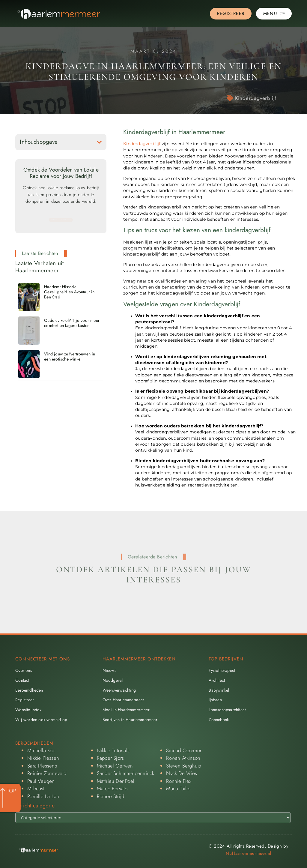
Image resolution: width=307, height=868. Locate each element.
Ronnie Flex (179, 781)
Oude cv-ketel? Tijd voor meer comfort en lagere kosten (72, 323)
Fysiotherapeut (222, 670)
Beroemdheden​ (29, 690)
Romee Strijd (110, 796)
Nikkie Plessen (43, 758)
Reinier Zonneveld (47, 773)
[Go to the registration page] (231, 14)
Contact (22, 680)
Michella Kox (41, 750)
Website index (28, 710)
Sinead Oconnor (184, 750)
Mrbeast (36, 789)
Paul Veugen (41, 781)
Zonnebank (219, 720)
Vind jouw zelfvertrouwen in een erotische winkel (70, 356)
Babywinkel (219, 690)
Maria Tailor (178, 789)
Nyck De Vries (182, 773)
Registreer (25, 700)
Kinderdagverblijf (256, 98)
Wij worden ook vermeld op (41, 720)
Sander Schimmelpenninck (126, 773)
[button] (99, 142)
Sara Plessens (42, 766)
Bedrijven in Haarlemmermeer (130, 720)
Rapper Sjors (110, 758)
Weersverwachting (119, 690)
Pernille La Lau (43, 796)
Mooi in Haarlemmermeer (126, 710)
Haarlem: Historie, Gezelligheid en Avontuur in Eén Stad (69, 292)
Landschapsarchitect (227, 710)
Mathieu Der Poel (116, 781)
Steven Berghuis (183, 766)
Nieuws (109, 670)
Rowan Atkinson (183, 758)
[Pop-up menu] (274, 14)
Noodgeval (113, 680)
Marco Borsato (112, 789)
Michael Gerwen (115, 766)
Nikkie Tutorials (113, 750)
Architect (217, 680)
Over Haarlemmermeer (124, 700)
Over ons (24, 670)
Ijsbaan (215, 700)
